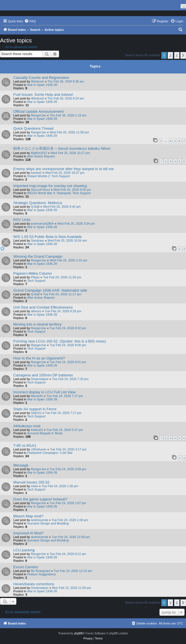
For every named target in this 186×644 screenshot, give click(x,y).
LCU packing (24, 550)
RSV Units (22, 220)
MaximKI (37, 396)
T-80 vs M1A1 (25, 445)
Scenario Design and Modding (48, 523)
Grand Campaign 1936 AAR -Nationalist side (50, 290)
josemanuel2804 (42, 224)
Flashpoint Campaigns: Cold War (50, 453)
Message (21, 465)
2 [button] (170, 55)
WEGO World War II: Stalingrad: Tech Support (59, 193)
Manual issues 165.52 (31, 482)
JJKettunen (39, 449)
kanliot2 (36, 173)
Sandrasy (37, 240)
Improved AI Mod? (28, 533)
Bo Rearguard (41, 571)
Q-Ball (35, 207)
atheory (36, 311)
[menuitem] (30, 21)
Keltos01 (37, 430)
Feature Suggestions (42, 574)
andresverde (39, 520)
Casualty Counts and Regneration (41, 78)
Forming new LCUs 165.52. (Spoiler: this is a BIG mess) (60, 341)
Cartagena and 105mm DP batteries (43, 375)
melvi (34, 486)
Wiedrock (37, 81)
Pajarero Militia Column (33, 273)
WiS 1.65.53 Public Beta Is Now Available (47, 237)
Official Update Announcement (38, 111)
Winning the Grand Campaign (38, 256)
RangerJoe (38, 115)
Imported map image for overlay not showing (50, 186)
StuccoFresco (40, 190)
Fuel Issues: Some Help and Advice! (43, 95)
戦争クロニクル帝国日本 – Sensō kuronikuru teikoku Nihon (62, 148)
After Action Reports (41, 156)
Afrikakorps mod (27, 426)
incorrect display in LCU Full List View (44, 392)
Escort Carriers (26, 567)
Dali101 (36, 413)
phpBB (78, 633)
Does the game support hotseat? (40, 499)
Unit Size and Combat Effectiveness (43, 307)
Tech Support (36, 281)
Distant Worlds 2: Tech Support (48, 176)
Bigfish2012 (39, 153)
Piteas (35, 277)
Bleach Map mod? (28, 516)
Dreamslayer (40, 379)
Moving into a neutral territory (37, 324)
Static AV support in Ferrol (35, 409)
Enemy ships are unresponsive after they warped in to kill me (64, 169)
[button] (183, 55)
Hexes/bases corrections (34, 584)
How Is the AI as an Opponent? (39, 358)
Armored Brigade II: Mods (45, 433)
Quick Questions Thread (33, 128)
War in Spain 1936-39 (42, 85)
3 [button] (177, 55)
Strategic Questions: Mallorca (38, 203)
